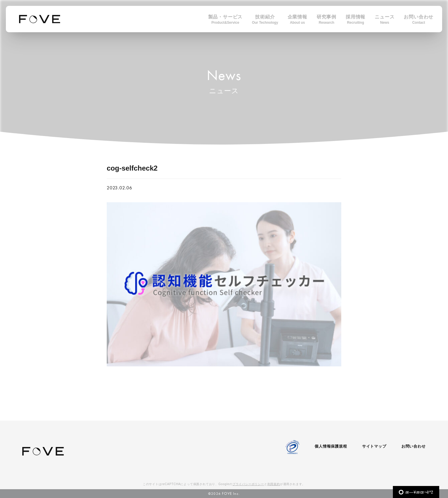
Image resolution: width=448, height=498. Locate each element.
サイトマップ (374, 446)
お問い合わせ (414, 446)
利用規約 (274, 484)
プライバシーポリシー (248, 484)
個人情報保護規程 (331, 446)
